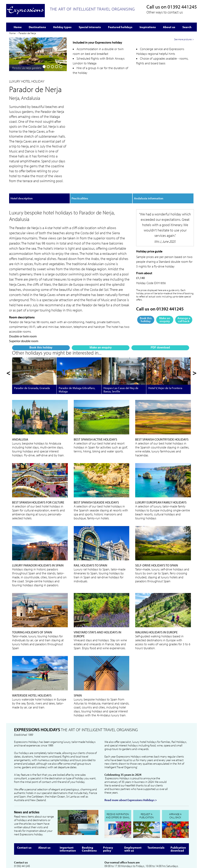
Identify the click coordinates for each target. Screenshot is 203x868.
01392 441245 (182, 7)
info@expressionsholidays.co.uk (33, 839)
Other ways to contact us (165, 12)
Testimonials (156, 817)
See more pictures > (184, 110)
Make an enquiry (38, 160)
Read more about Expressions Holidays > (131, 769)
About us (44, 817)
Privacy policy (108, 818)
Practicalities (80, 173)
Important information (68, 818)
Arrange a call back (184, 294)
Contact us (24, 817)
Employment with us (133, 818)
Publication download (178, 818)
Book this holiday (18, 160)
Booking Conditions (89, 818)
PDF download (57, 160)
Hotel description (22, 173)
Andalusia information (149, 173)
